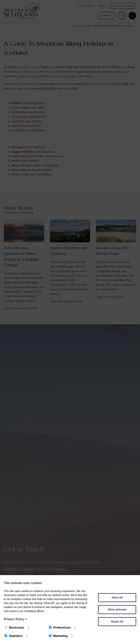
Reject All (117, 622)
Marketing (58, 636)
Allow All (117, 598)
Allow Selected (117, 610)
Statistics (14, 636)
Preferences (60, 628)
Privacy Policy (15, 619)
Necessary (14, 628)
